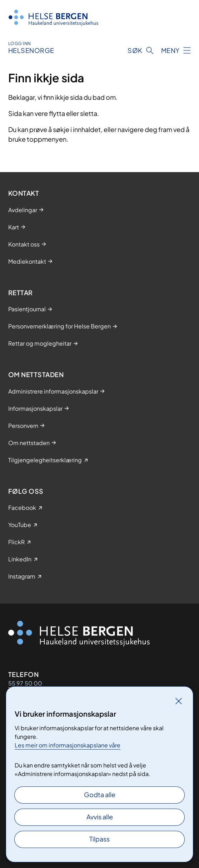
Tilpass (99, 839)
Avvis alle (100, 817)
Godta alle (100, 794)
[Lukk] (179, 701)
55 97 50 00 (25, 683)
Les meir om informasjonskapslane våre (68, 745)
